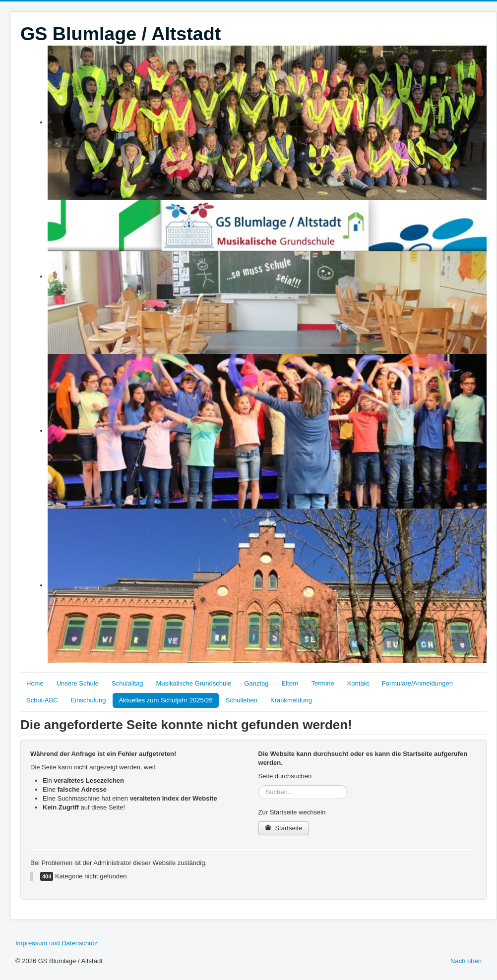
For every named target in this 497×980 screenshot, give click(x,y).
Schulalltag (127, 683)
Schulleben (242, 700)
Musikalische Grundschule (194, 683)
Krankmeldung (291, 700)
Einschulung (89, 700)
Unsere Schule (78, 683)
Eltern (290, 683)
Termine (322, 683)
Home (35, 683)
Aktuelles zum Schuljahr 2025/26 (165, 700)
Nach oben (466, 961)
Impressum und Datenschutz (56, 943)
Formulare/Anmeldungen (417, 683)
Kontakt (358, 683)
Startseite (284, 828)
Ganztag (256, 683)
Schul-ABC (42, 700)
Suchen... (259, 785)
